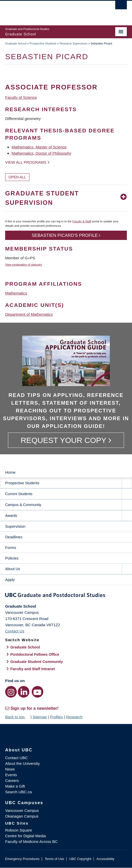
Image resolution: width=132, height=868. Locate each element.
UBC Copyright (80, 859)
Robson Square (19, 830)
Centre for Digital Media (26, 836)
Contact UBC (16, 758)
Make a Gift (15, 786)
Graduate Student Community (37, 662)
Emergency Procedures (22, 859)
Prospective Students (43, 43)
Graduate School (16, 43)
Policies (12, 558)
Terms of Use (54, 859)
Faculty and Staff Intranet (33, 669)
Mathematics (16, 293)
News (10, 769)
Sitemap (40, 717)
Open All (17, 177)
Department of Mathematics (29, 314)
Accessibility (105, 859)
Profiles (56, 717)
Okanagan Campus (22, 816)
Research (74, 717)
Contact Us (15, 631)
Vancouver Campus (22, 810)
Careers (12, 780)
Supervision (15, 526)
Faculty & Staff (82, 221)
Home (10, 472)
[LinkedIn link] (24, 692)
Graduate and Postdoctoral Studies (66, 596)
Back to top (17, 717)
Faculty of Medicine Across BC (31, 841)
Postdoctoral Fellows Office (35, 654)
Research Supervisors (73, 43)
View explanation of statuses (23, 265)
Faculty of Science (21, 97)
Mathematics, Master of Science (39, 147)
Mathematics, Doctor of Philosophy (42, 153)
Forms (11, 548)
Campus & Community (23, 505)
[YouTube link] (38, 692)
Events (11, 775)
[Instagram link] (11, 692)
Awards (11, 516)
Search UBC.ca (18, 792)
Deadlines (14, 537)
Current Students (19, 494)
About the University (22, 763)
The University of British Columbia (48, 11)
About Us (13, 569)
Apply (10, 580)
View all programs (26, 162)
